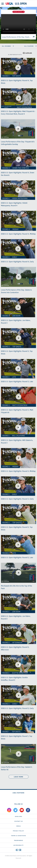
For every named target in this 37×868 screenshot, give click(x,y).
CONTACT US (18, 821)
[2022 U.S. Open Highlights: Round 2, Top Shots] (19, 514)
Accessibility (18, 845)
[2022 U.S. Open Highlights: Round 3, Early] (18, 486)
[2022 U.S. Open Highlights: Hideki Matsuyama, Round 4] (18, 190)
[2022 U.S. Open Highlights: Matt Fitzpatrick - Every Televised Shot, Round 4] (19, 98)
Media (19, 826)
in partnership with (20, 53)
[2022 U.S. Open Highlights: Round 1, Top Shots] (18, 723)
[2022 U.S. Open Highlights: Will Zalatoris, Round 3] (18, 427)
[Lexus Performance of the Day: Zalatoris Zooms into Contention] (19, 277)
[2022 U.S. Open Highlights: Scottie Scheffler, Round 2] (18, 665)
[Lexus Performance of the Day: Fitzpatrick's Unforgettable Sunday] (18, 129)
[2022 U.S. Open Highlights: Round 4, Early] (18, 249)
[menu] (3, 4)
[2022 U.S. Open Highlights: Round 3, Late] (18, 369)
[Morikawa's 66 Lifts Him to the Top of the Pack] (19, 573)
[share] (34, 37)
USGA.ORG (18, 816)
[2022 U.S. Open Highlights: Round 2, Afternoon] (19, 634)
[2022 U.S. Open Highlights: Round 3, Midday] (19, 458)
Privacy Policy (18, 831)
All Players (29, 46)
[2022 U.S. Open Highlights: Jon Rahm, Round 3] (18, 307)
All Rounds (6, 46)
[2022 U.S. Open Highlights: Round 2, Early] (19, 695)
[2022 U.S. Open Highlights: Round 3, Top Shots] (19, 338)
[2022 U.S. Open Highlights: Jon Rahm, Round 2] (18, 603)
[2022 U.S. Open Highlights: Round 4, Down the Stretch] (19, 160)
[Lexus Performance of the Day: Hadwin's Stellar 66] (19, 754)
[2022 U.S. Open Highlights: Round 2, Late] (18, 545)
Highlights (18, 12)
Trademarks (19, 840)
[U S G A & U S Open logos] (16, 4)
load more (18, 777)
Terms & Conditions (18, 836)
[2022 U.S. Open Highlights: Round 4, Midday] (19, 221)
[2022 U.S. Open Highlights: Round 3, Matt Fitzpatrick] (19, 397)
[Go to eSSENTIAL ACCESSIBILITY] (18, 850)
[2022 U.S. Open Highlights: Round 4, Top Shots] (18, 68)
